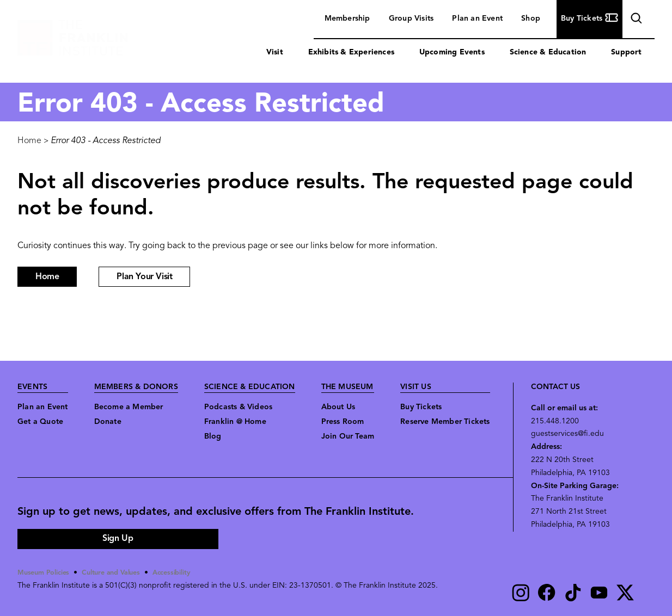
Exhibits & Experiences (351, 53)
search (635, 20)
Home (29, 141)
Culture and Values (121, 573)
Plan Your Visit (144, 277)
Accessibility (187, 573)
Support (626, 53)
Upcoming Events (452, 53)
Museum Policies (47, 573)
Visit (275, 53)
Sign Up (118, 539)
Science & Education (548, 53)
